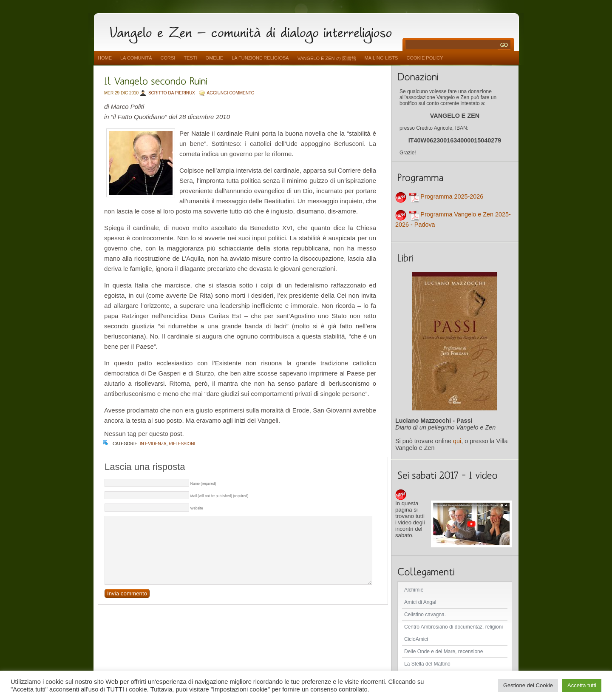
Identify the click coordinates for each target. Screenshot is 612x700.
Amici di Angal (420, 602)
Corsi (168, 58)
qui (457, 441)
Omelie (215, 58)
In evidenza (153, 444)
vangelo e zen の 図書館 (327, 58)
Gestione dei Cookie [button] (528, 685)
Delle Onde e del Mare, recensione (443, 652)
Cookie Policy (425, 58)
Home (105, 58)
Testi (190, 58)
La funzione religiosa (260, 58)
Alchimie (414, 590)
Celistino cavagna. (425, 615)
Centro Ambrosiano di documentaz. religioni (453, 627)
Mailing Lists (381, 58)
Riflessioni (182, 444)
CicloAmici (416, 639)
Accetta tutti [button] (582, 685)
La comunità (136, 58)
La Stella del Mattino (427, 664)
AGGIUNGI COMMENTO (231, 93)
